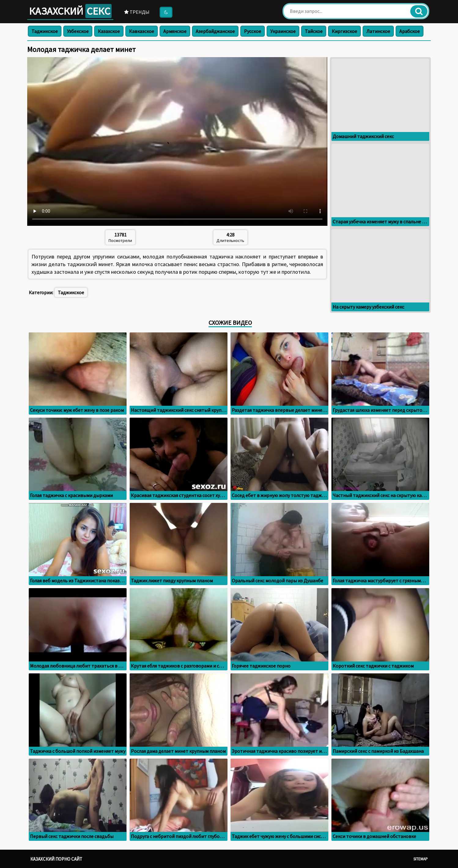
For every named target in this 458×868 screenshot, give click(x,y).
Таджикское (45, 31)
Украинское (283, 31)
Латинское (378, 31)
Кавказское (142, 31)
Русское (253, 31)
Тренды (137, 12)
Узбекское (78, 31)
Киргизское (344, 31)
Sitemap (421, 859)
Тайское (314, 31)
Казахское (109, 31)
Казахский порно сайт (56, 859)
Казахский (70, 11)
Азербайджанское (215, 31)
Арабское (410, 31)
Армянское (175, 31)
